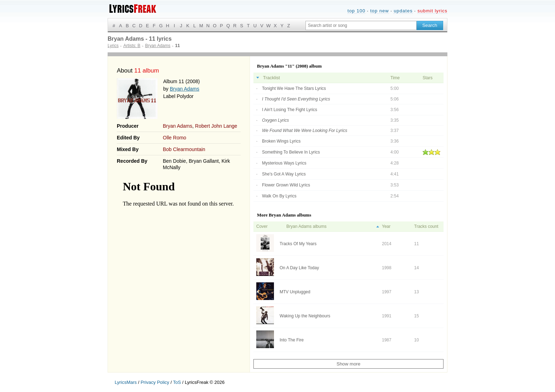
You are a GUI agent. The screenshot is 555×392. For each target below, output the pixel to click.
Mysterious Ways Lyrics (284, 163)
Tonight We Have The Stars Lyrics (294, 88)
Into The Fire (292, 340)
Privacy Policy (155, 382)
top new (380, 11)
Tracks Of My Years (298, 244)
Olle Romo (174, 138)
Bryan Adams (185, 89)
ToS (177, 382)
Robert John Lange (216, 126)
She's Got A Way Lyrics (284, 174)
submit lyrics (432, 11)
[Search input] (361, 25)
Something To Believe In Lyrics (291, 152)
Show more (348, 364)
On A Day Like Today (299, 268)
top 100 (356, 11)
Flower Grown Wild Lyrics (286, 185)
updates (403, 11)
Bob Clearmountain (184, 149)
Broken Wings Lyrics (281, 141)
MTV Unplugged (295, 292)
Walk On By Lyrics (279, 196)
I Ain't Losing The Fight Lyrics (290, 110)
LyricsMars (126, 382)
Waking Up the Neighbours (305, 316)
